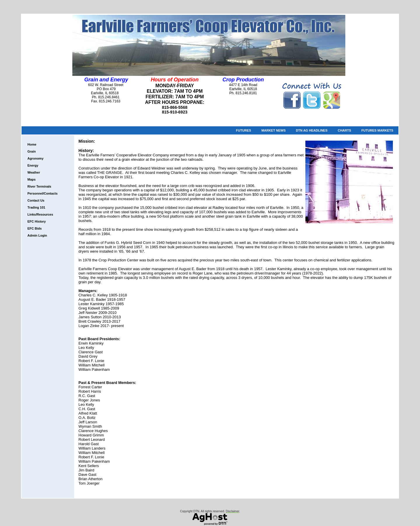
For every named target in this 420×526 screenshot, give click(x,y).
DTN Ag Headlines (311, 130)
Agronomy (35, 158)
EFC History (37, 221)
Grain (32, 151)
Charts (344, 130)
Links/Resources (40, 214)
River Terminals (39, 186)
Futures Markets (377, 130)
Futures (244, 130)
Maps (32, 179)
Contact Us (36, 200)
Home (32, 144)
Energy (33, 165)
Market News (273, 130)
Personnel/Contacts (42, 193)
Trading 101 (36, 207)
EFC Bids (35, 228)
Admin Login (37, 235)
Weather (34, 172)
